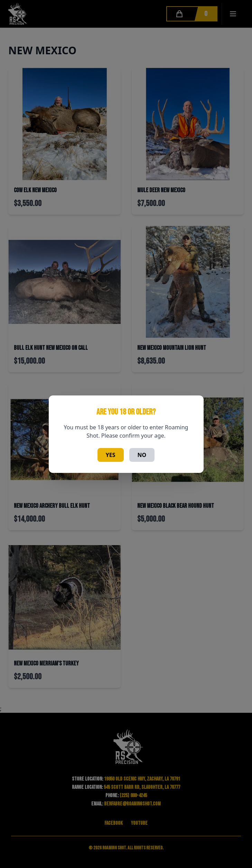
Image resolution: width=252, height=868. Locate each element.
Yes (111, 455)
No (142, 455)
